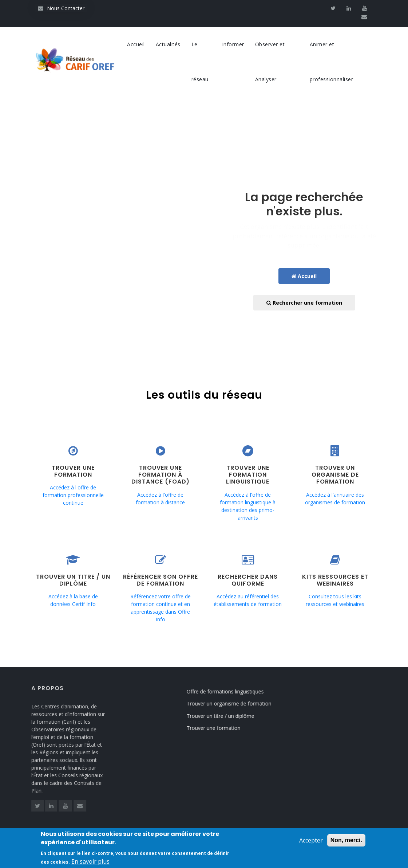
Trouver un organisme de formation (237, 703)
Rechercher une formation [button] (304, 303)
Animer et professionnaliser (332, 62)
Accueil (136, 44)
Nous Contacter (61, 8)
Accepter (311, 842)
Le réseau (200, 62)
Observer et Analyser (270, 62)
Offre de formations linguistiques (234, 691)
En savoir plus (90, 863)
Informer (233, 44)
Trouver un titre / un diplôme (229, 716)
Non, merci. (346, 842)
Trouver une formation (222, 728)
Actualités (168, 44)
